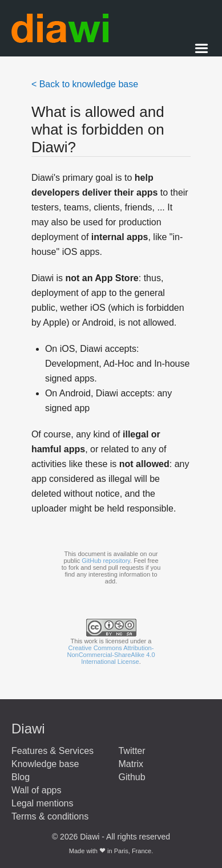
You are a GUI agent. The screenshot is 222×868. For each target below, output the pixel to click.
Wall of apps (36, 790)
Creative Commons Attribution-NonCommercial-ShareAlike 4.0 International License (111, 655)
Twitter (132, 751)
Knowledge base (45, 764)
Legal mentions (43, 803)
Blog (21, 777)
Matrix (131, 764)
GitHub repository (106, 561)
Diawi (28, 729)
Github (132, 777)
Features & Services (53, 751)
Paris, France (133, 851)
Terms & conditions (50, 816)
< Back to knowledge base (85, 84)
